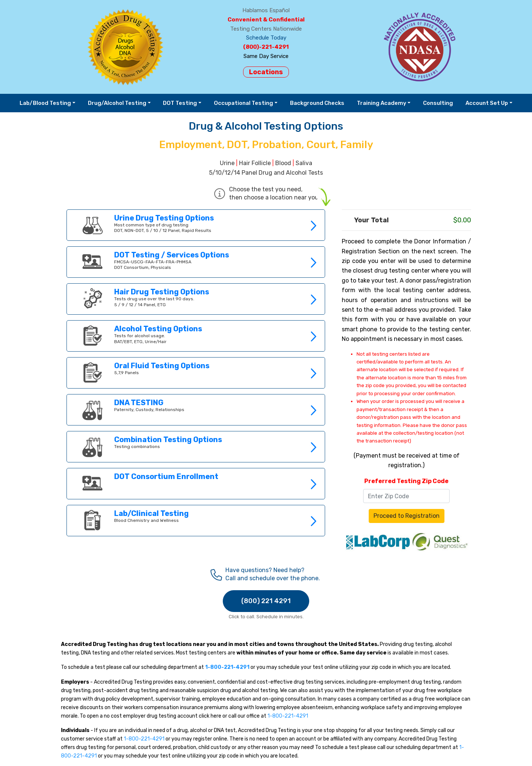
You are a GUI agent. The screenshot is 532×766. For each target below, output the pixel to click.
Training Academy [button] (382, 103)
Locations (266, 72)
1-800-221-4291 (288, 716)
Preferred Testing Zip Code (406, 481)
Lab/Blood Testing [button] (45, 103)
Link (196, 225)
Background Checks (317, 103)
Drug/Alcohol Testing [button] (117, 103)
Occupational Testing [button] (243, 103)
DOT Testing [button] (180, 103)
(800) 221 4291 (266, 601)
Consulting (438, 103)
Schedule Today (266, 38)
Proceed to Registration (407, 516)
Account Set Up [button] (487, 103)
